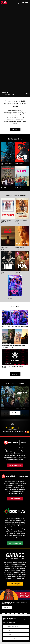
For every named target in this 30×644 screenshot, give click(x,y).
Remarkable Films (9, 93)
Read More (15, 129)
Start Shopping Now (15, 465)
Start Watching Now (15, 499)
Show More (15, 413)
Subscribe (7, 608)
